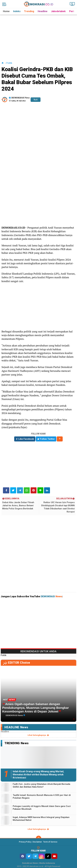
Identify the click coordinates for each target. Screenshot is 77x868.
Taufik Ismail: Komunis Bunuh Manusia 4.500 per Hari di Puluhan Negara (42, 797)
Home (6, 11)
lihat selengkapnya (38, 735)
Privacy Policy (25, 842)
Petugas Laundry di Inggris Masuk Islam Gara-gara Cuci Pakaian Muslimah (42, 808)
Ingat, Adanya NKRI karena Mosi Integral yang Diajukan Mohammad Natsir (41, 819)
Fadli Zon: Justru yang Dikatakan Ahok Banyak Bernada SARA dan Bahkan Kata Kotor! (41, 786)
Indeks (17, 11)
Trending (29, 11)
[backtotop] (39, 838)
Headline (43, 11)
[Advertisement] (39, 35)
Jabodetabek (58, 11)
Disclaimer (37, 842)
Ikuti (36, 100)
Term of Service (50, 842)
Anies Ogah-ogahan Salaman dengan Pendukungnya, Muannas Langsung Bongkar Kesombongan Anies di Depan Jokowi (35, 708)
